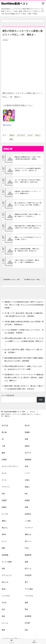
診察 (3, 569)
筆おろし (5, 528)
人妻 (3, 446)
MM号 (4, 534)
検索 (41, 400)
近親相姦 (5, 555)
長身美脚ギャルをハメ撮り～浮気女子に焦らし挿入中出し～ (13, 280)
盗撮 (26, 562)
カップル (5, 514)
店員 (26, 466)
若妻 (26, 439)
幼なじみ (5, 582)
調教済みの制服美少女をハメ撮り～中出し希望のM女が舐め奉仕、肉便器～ (28, 158)
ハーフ (27, 473)
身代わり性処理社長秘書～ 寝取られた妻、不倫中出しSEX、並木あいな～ (27, 250)
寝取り (4, 521)
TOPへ (35, 641)
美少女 (27, 425)
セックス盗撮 (7, 562)
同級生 (4, 507)
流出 (26, 630)
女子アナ (28, 453)
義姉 (3, 453)
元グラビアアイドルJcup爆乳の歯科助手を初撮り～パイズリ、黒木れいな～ (28, 169)
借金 (3, 616)
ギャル (5, 40)
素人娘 (4, 432)
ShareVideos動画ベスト (15, 3)
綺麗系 (27, 500)
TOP (14, 412)
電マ (26, 582)
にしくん (5, 623)
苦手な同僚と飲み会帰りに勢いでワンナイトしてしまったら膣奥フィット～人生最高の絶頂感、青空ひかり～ (24, 341)
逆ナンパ (28, 541)
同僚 (26, 507)
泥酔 (3, 548)
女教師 (4, 460)
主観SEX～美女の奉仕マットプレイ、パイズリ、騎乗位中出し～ (28, 192)
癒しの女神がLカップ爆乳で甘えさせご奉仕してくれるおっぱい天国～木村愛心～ (28, 204)
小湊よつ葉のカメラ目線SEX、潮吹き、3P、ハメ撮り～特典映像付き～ (28, 261)
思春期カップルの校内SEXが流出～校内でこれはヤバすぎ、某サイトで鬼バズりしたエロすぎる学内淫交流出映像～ (24, 305)
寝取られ (28, 534)
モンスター (21, 135)
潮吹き (12, 135)
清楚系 (4, 500)
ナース (4, 480)
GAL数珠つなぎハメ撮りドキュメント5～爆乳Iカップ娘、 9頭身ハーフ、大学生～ (35, 280)
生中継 (27, 623)
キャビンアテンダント (10, 466)
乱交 (3, 609)
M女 (26, 494)
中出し (38, 135)
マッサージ (29, 528)
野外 (26, 609)
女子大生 (5, 425)
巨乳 (3, 494)
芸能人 (27, 487)
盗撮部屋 (28, 555)
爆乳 (11, 139)
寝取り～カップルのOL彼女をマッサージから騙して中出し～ (28, 238)
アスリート (6, 487)
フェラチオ (6, 596)
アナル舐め (29, 589)
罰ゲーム (28, 569)
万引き (4, 603)
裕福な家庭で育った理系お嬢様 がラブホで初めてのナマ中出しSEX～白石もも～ (28, 227)
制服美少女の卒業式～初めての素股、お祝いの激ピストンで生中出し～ (28, 215)
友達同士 (28, 514)
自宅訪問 (28, 575)
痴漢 (3, 630)
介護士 (27, 480)
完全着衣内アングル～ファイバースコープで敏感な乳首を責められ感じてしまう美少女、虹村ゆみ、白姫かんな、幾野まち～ (24, 377)
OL (3, 439)
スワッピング (7, 575)
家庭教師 (28, 460)
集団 (26, 603)
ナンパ (4, 541)
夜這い (4, 589)
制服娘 (27, 432)
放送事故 (28, 616)
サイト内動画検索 (8, 395)
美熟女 (27, 446)
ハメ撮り (28, 521)
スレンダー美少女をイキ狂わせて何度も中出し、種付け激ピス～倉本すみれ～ (28, 181)
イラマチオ (29, 596)
